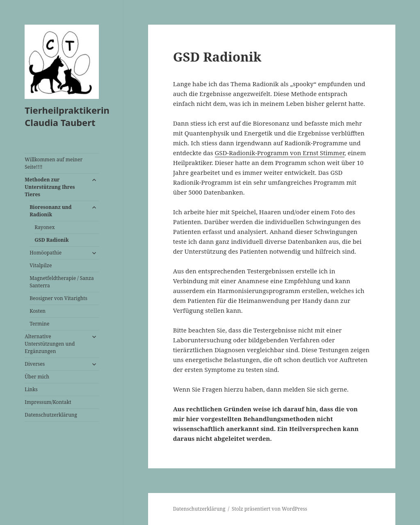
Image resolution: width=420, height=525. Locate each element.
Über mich (37, 377)
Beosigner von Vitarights (58, 298)
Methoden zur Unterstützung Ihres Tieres (50, 187)
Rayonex (45, 227)
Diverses (35, 364)
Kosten (38, 311)
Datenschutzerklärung (51, 415)
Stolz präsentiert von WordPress (269, 509)
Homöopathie (46, 253)
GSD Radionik (52, 240)
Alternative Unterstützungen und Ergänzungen (50, 344)
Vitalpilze (41, 265)
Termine (39, 324)
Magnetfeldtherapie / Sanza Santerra (62, 282)
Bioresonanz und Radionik (50, 211)
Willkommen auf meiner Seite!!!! (54, 163)
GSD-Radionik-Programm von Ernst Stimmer (280, 153)
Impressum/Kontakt (48, 402)
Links (31, 389)
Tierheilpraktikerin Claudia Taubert (67, 116)
